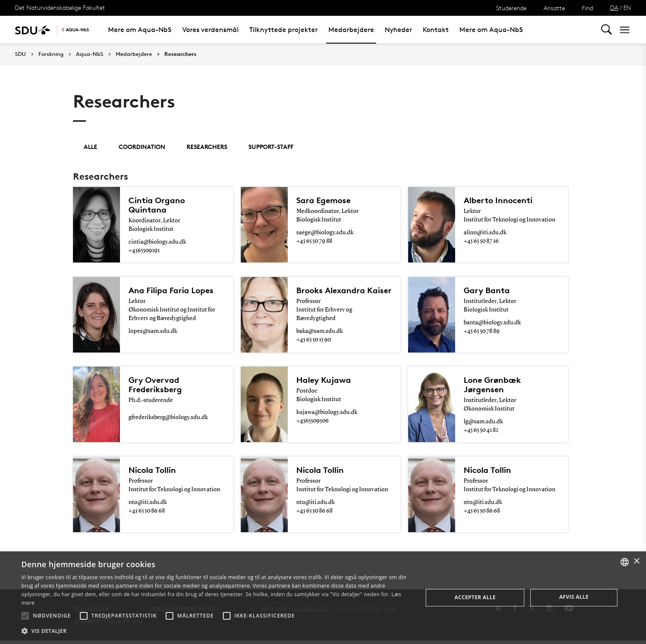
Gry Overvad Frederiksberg (155, 386)
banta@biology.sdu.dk (492, 323)
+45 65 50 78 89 (482, 332)
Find (588, 8)
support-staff (271, 147)
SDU (20, 54)
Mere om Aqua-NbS (140, 30)
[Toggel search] (607, 30)
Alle (91, 147)
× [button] (636, 561)
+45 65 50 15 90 (314, 341)
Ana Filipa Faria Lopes (171, 291)
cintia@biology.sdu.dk (157, 242)
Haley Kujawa (324, 382)
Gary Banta (487, 291)
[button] (25, 616)
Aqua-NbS (90, 54)
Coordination (142, 147)
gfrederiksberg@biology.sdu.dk (168, 419)
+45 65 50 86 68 (147, 513)
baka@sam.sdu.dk (320, 332)
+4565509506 (313, 423)
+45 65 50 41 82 (481, 432)
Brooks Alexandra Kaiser (344, 291)
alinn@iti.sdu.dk (485, 233)
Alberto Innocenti (498, 200)
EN (627, 7)
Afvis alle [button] (574, 597)
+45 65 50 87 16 (481, 241)
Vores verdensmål (210, 30)
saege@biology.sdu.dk (325, 233)
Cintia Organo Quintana (157, 205)
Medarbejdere (351, 30)
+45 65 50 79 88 (314, 241)
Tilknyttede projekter (284, 30)
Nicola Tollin (152, 472)
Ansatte (554, 8)
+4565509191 (144, 251)
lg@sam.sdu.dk (483, 423)
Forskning (51, 54)
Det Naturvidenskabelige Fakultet (60, 7)
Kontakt (436, 30)
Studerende (511, 8)
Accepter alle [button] (475, 597)
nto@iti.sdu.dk (148, 505)
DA (614, 7)
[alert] (323, 598)
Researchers (180, 54)
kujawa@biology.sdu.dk (327, 414)
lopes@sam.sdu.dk (153, 332)
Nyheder (398, 30)
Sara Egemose (323, 200)
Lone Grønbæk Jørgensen (492, 386)
